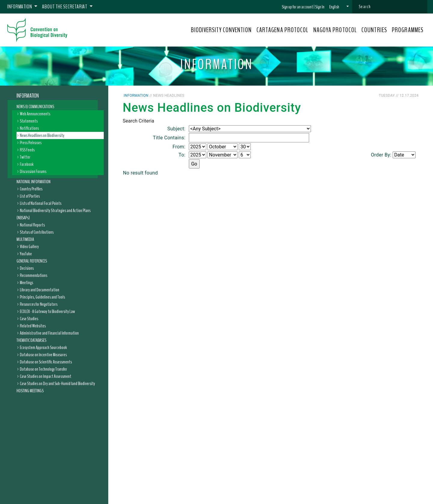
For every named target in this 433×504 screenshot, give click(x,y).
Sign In (320, 7)
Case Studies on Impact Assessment (46, 376)
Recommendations (34, 275)
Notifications (29, 128)
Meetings (26, 283)
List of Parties (30, 196)
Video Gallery (29, 247)
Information (28, 96)
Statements (29, 121)
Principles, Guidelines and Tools (42, 297)
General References (32, 261)
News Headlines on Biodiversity (42, 135)
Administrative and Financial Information (49, 333)
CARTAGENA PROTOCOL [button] (283, 30)
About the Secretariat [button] (65, 7)
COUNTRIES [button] (374, 30)
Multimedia (25, 239)
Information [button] (20, 7)
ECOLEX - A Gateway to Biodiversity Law (47, 311)
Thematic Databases (31, 340)
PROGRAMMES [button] (408, 30)
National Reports (32, 225)
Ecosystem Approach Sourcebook (43, 348)
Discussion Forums (33, 172)
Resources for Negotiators (39, 304)
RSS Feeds (27, 150)
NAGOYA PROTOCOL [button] (335, 30)
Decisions (27, 268)
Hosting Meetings (30, 391)
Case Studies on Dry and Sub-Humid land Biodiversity (57, 384)
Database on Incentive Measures (43, 355)
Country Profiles (31, 189)
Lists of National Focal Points (41, 203)
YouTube (26, 254)
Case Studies (29, 319)
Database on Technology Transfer (43, 369)
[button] (339, 7)
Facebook (27, 164)
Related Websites (33, 326)
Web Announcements (35, 114)
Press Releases (31, 143)
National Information (34, 182)
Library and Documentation (40, 290)
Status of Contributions (37, 232)
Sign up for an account (297, 7)
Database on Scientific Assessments (46, 362)
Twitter (25, 157)
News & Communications (35, 107)
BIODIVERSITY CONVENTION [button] (221, 30)
